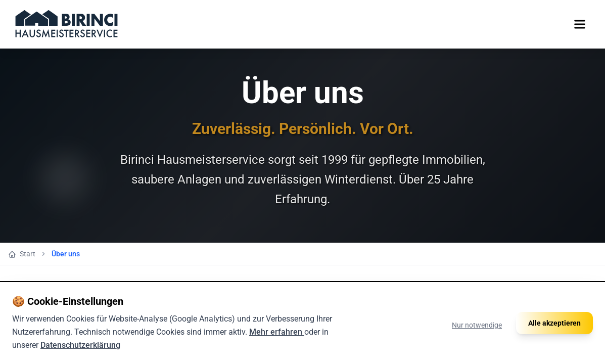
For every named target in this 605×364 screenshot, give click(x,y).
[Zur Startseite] (66, 24)
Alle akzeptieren (554, 323)
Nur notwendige (477, 325)
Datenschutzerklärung (80, 345)
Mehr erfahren (277, 332)
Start (22, 254)
